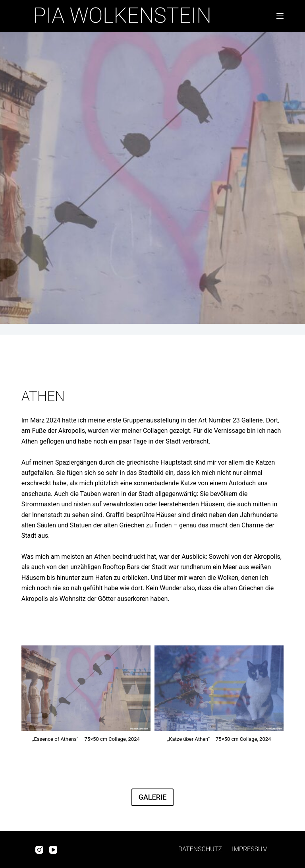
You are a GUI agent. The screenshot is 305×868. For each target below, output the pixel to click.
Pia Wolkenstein (122, 15)
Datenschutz (200, 849)
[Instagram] (39, 850)
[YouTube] (53, 850)
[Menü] (278, 16)
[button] (86, 696)
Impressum (250, 849)
